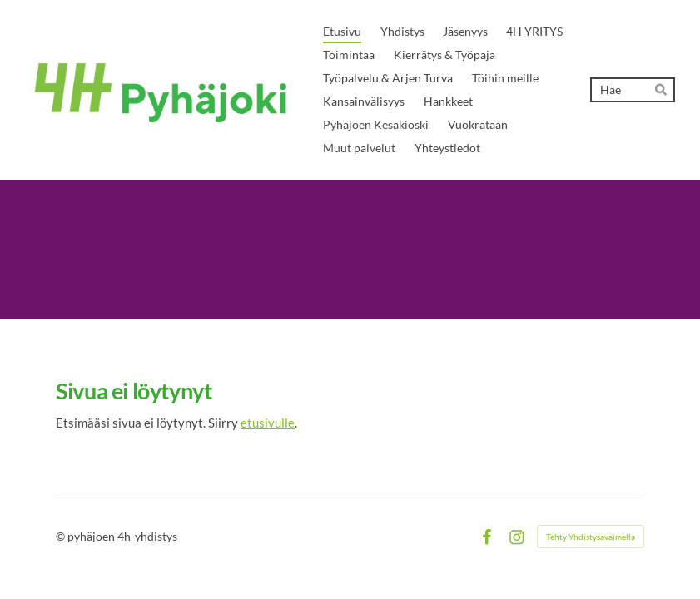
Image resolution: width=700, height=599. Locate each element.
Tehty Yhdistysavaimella (591, 537)
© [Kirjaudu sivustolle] (62, 536)
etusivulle (268, 423)
